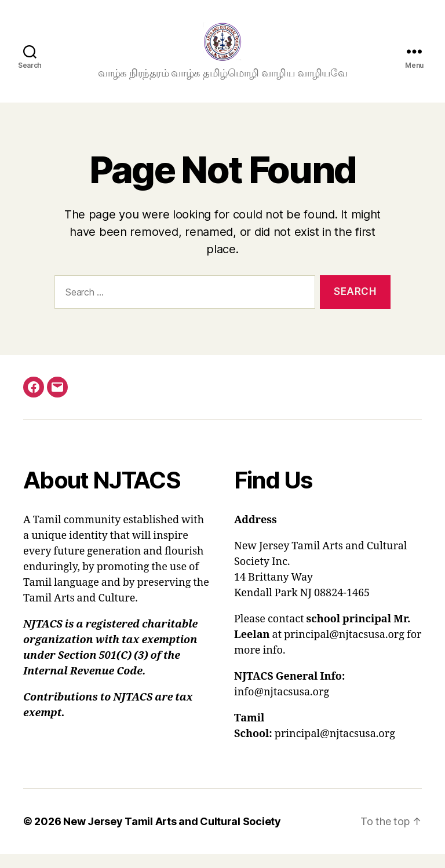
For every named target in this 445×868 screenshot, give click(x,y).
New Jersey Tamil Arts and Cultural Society (172, 835)
